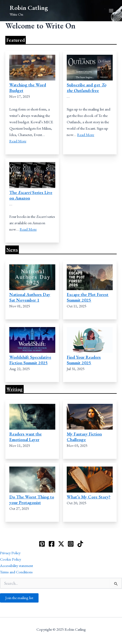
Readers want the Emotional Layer (26, 437)
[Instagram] (71, 544)
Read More (18, 141)
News (12, 250)
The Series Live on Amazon (31, 195)
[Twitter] (61, 544)
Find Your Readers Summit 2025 (84, 360)
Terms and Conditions (16, 572)
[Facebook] (52, 544)
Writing (14, 389)
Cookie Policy (10, 559)
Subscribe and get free (86, 88)
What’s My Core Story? (89, 497)
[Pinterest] (42, 544)
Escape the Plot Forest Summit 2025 (88, 297)
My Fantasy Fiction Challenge (84, 437)
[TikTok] (80, 544)
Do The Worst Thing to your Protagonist (32, 500)
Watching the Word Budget (28, 88)
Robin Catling (29, 8)
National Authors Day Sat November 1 (30, 297)
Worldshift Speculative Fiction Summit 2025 (30, 360)
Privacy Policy (10, 553)
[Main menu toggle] (111, 11)
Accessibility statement (16, 565)
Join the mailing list (19, 598)
